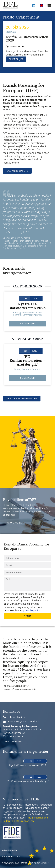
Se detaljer (16, 59)
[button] (49, 5)
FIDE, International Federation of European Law (26, 819)
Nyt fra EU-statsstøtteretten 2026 (28, 306)
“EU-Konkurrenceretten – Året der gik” (28, 361)
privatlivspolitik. (32, 610)
